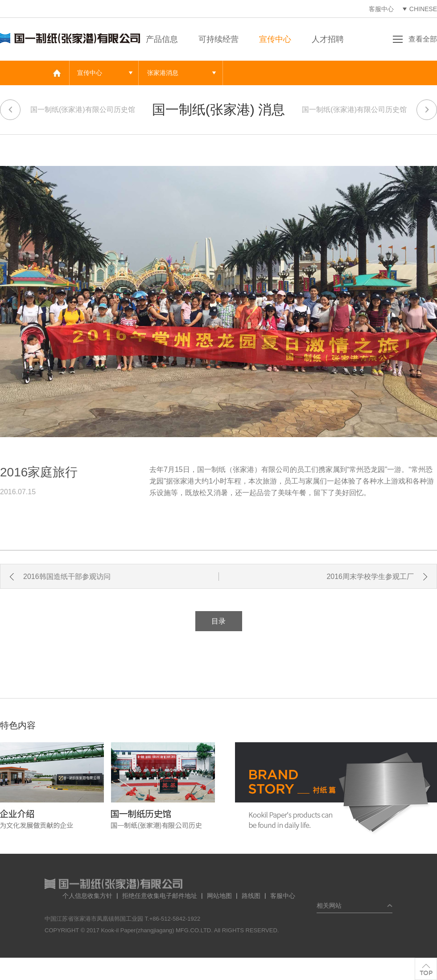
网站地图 (219, 896)
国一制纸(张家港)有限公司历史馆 (83, 110)
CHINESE (423, 9)
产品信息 (162, 39)
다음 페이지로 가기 (427, 110)
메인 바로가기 (57, 73)
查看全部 (423, 39)
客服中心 (381, 9)
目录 (218, 621)
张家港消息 (163, 73)
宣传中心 (275, 39)
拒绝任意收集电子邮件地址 (160, 896)
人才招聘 (328, 39)
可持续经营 (218, 39)
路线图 (251, 896)
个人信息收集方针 (87, 896)
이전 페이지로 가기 (10, 110)
